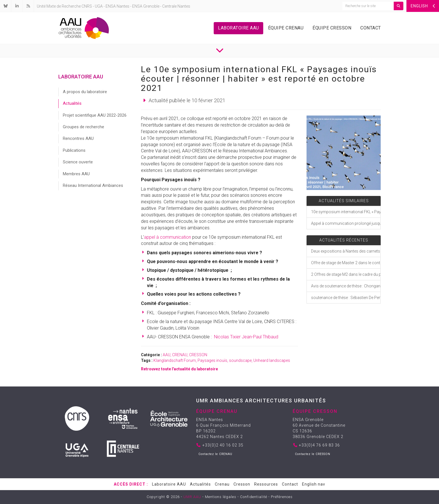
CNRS (87, 6)
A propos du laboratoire (85, 92)
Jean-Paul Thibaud (260, 337)
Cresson (242, 484)
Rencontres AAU (78, 138)
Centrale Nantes (176, 6)
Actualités (72, 103)
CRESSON (198, 355)
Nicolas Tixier (227, 337)
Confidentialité (254, 497)
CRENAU (180, 355)
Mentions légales (221, 497)
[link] (182, 118)
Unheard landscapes (272, 360)
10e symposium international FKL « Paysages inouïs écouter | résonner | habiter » (346, 212)
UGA (99, 6)
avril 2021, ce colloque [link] (182, 118)
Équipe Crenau (286, 28)
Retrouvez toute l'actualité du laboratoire (179, 369)
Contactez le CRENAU (215, 454)
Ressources (266, 484)
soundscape (240, 360)
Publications (74, 150)
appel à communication (168, 237)
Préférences (282, 497)
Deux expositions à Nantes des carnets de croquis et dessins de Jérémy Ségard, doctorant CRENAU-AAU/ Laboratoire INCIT (346, 251)
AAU (167, 355)
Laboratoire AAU (238, 28)
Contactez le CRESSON (313, 454)
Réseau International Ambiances (93, 185)
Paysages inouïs (212, 360)
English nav (314, 484)
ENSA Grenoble (146, 6)
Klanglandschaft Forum (175, 360)
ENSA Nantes (117, 6)
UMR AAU (192, 497)
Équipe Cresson (332, 28)
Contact (371, 28)
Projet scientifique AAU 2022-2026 (95, 115)
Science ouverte (78, 162)
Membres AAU (76, 174)
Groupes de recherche (83, 127)
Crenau (222, 484)
